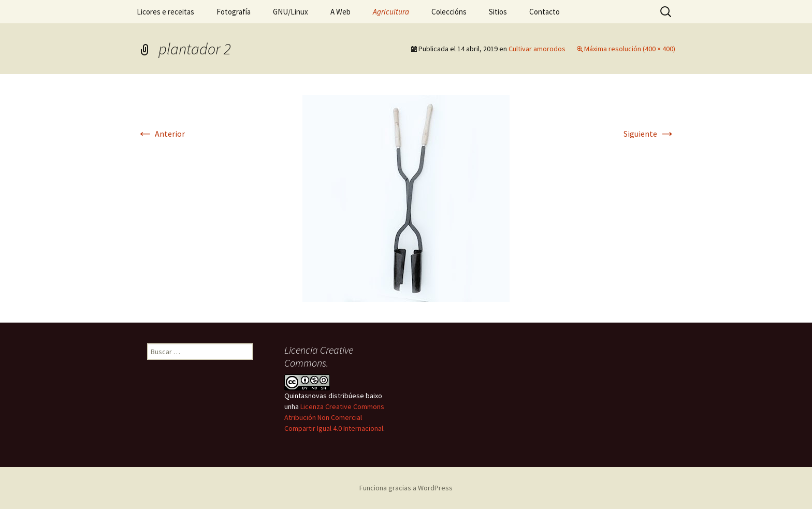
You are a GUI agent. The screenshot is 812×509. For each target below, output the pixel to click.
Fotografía (234, 12)
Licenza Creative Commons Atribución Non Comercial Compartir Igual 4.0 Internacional (334, 417)
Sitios (498, 12)
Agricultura (391, 12)
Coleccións (449, 12)
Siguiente (649, 134)
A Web (340, 12)
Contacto (545, 12)
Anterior (161, 134)
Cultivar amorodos (537, 49)
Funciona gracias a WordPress (406, 488)
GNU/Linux (291, 12)
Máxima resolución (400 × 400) (630, 49)
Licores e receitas (165, 12)
